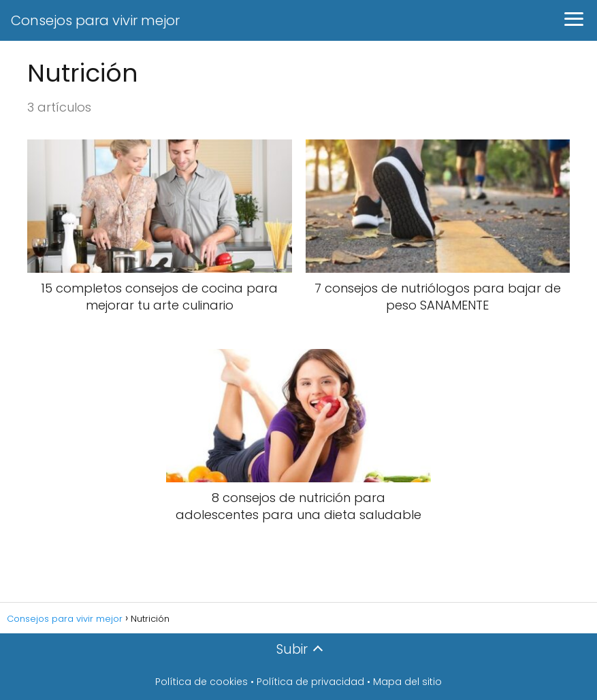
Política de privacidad (310, 682)
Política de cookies (201, 682)
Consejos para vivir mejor (95, 20)
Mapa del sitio (407, 682)
